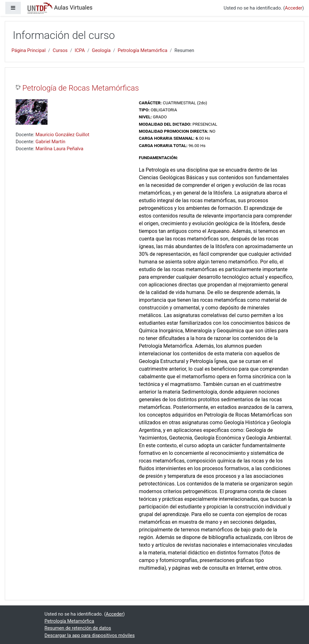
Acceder (293, 8)
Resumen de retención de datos (78, 628)
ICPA (80, 50)
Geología (101, 50)
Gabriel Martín (50, 142)
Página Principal (29, 50)
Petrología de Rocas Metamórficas (81, 88)
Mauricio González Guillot (62, 135)
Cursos (60, 50)
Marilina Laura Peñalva (59, 149)
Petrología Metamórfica (143, 50)
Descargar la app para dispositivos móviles (90, 635)
